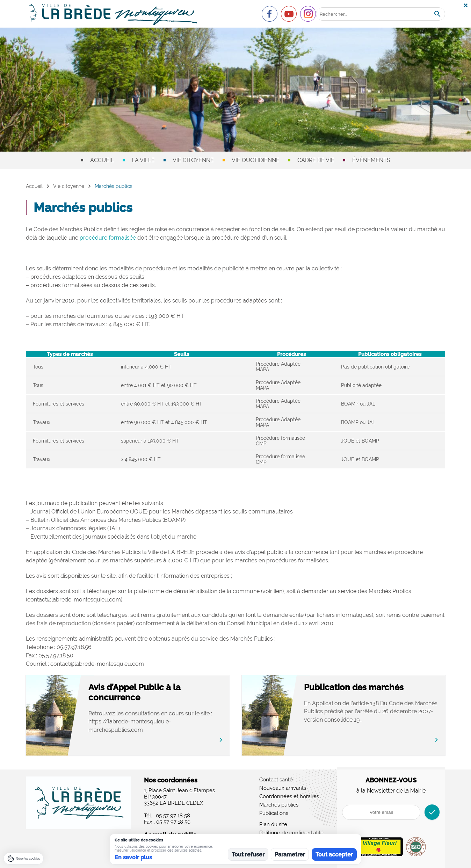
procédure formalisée (108, 238)
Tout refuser (248, 855)
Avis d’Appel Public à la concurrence (145, 692)
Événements (371, 160)
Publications (274, 813)
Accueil (102, 160)
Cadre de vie (316, 160)
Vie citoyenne (193, 160)
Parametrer (290, 855)
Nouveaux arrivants (283, 788)
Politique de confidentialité (291, 833)
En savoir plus (133, 857)
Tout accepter (334, 855)
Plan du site (273, 824)
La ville (143, 160)
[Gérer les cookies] (24, 859)
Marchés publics (279, 805)
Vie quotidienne (256, 160)
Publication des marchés (364, 687)
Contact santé (276, 780)
